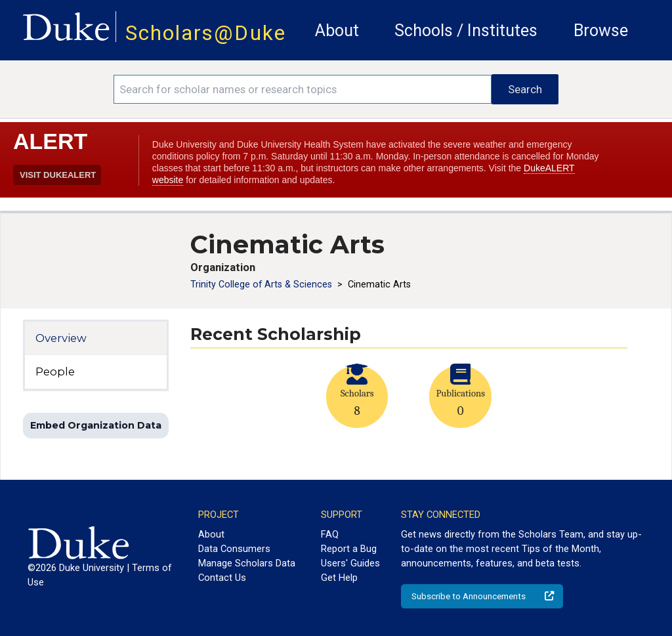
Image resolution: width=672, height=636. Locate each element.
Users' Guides (350, 563)
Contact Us (222, 578)
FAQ (330, 534)
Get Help (339, 578)
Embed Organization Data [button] (96, 425)
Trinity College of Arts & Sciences (262, 284)
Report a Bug (349, 549)
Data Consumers (234, 549)
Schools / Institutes (466, 31)
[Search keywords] (303, 89)
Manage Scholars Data (247, 563)
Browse (601, 31)
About (337, 31)
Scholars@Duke (206, 33)
